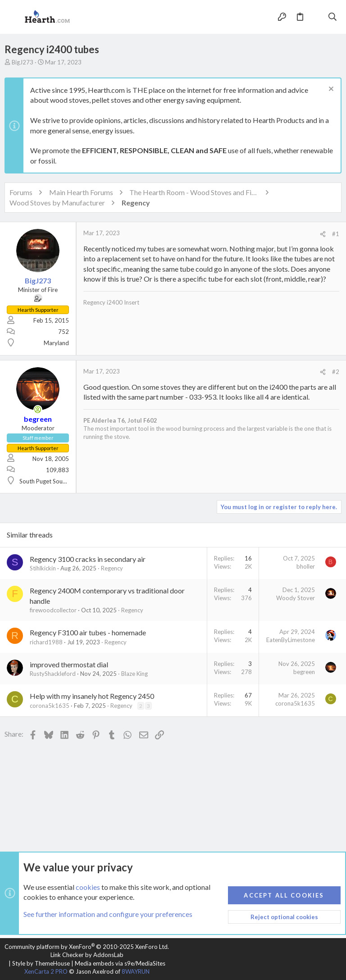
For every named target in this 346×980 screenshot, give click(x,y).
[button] (14, 17)
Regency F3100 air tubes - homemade (88, 632)
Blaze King (134, 674)
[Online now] (38, 410)
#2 (336, 372)
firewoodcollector (53, 610)
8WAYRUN (136, 971)
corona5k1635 (50, 706)
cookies (88, 887)
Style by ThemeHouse (41, 963)
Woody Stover (296, 598)
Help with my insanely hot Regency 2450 (92, 696)
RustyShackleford (53, 674)
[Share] (323, 234)
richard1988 (46, 642)
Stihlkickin (43, 568)
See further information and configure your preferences (108, 914)
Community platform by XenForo (87, 947)
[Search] (333, 17)
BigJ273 (23, 62)
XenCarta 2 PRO (46, 971)
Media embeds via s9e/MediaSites (120, 963)
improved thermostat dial (69, 664)
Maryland (56, 343)
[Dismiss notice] (330, 90)
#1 (336, 234)
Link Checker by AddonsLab (87, 955)
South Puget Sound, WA (50, 481)
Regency (112, 568)
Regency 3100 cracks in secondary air (88, 559)
